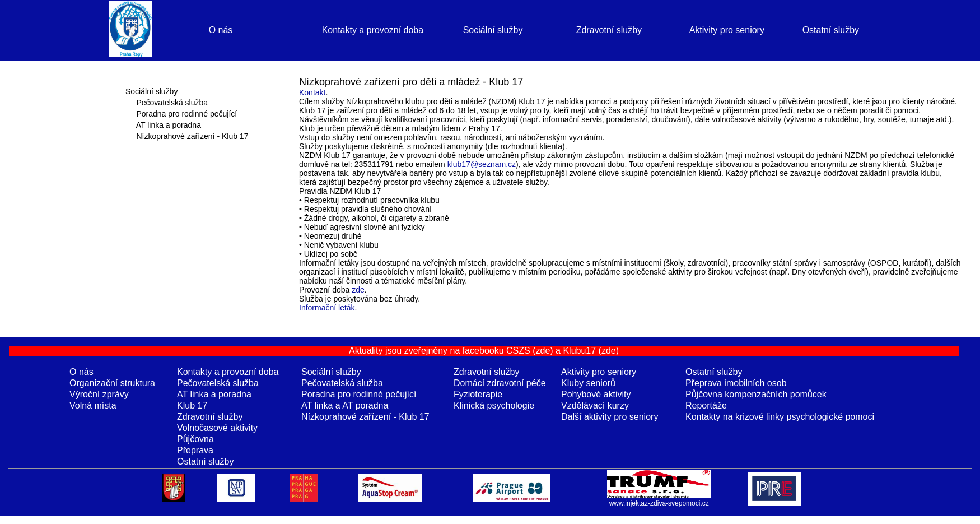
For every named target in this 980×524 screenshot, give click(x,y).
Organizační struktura (112, 383)
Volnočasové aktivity (217, 428)
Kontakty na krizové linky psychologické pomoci (780, 417)
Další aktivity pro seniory (610, 417)
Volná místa (93, 405)
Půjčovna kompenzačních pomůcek (756, 394)
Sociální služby (493, 30)
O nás (221, 30)
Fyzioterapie (478, 394)
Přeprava (195, 450)
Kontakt (312, 92)
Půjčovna (195, 439)
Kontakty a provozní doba (373, 30)
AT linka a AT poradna (345, 405)
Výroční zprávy (99, 394)
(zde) (543, 351)
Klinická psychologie (494, 405)
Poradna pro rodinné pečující (186, 114)
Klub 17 (192, 405)
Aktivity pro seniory (727, 30)
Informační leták (327, 308)
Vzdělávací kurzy (595, 405)
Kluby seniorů (588, 383)
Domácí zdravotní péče (500, 383)
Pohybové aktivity (596, 394)
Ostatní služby (831, 30)
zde (358, 290)
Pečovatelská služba (172, 103)
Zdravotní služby (609, 30)
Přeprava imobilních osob (736, 383)
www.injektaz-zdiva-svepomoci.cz (659, 503)
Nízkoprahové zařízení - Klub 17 (192, 136)
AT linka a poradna (169, 125)
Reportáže (706, 405)
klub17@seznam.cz (482, 164)
